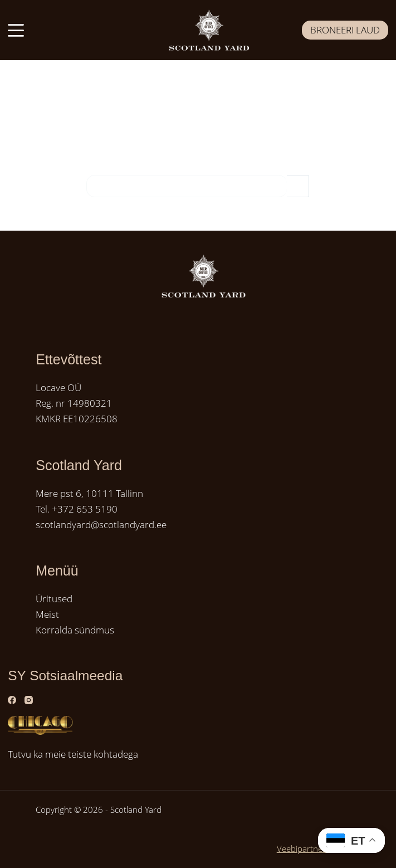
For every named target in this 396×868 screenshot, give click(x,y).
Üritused (54, 599)
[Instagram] (29, 700)
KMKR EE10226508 (77, 419)
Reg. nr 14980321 (74, 403)
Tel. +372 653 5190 (77, 509)
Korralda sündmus (75, 630)
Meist (47, 614)
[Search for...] (187, 186)
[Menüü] (16, 30)
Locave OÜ (58, 387)
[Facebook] (12, 700)
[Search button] (298, 186)
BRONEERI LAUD (345, 30)
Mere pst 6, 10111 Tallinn (89, 493)
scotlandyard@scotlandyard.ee (101, 525)
